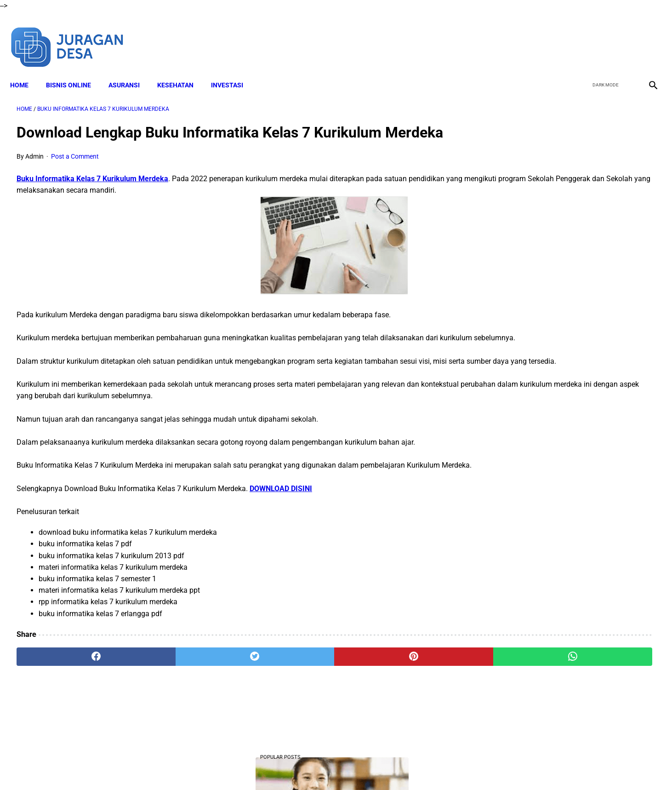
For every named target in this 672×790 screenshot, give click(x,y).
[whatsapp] (393, 682)
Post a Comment (75, 147)
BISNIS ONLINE (75, 69)
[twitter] (602, 36)
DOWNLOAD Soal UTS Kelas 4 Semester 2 (567, 198)
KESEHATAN (182, 69)
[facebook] (581, 36)
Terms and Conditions (317, 767)
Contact (417, 767)
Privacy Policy (377, 767)
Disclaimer (262, 767)
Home (26, 69)
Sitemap (450, 767)
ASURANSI (131, 69)
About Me (224, 767)
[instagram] (646, 36)
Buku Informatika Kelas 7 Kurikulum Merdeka (92, 170)
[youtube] (624, 36)
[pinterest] (285, 682)
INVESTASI (233, 69)
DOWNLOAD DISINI (281, 514)
